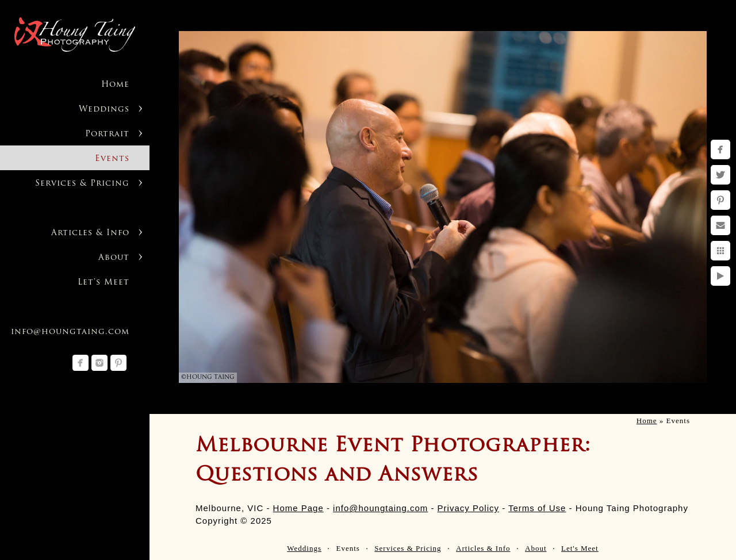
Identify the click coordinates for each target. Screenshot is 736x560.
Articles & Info (90, 233)
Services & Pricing (82, 184)
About (114, 258)
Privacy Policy (468, 508)
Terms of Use (537, 508)
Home (115, 85)
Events (112, 159)
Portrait (107, 134)
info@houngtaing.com (70, 332)
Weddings (104, 110)
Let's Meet (103, 283)
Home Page (298, 508)
